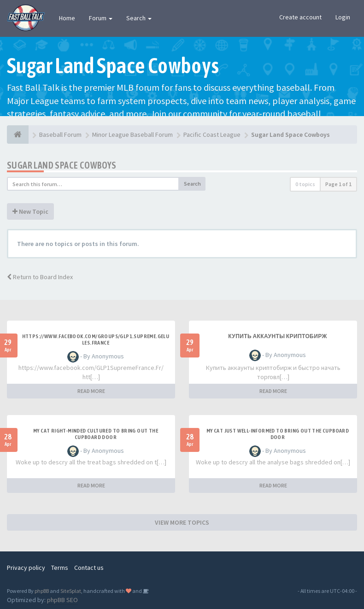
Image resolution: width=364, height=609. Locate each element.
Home (67, 18)
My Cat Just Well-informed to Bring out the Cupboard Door (278, 434)
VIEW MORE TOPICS (182, 522)
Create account (300, 17)
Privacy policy (26, 568)
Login (343, 17)
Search (139, 18)
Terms (60, 568)
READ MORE (91, 391)
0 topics (305, 184)
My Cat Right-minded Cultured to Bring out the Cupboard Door (96, 434)
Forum (101, 18)
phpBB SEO (62, 600)
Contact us (89, 568)
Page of (338, 184)
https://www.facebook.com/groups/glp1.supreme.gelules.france (96, 340)
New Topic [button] (30, 211)
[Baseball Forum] (18, 135)
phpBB (42, 591)
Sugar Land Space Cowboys (62, 165)
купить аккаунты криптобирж (277, 336)
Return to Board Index (40, 277)
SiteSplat (71, 591)
